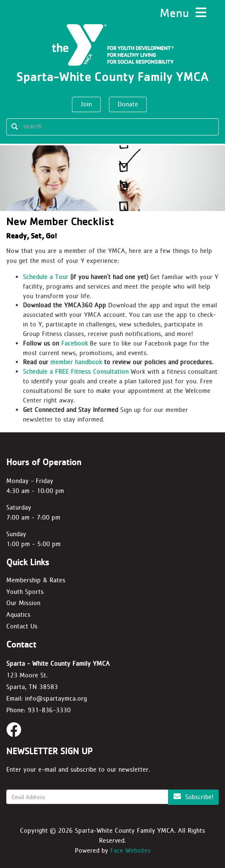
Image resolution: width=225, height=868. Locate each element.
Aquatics (18, 614)
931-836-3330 (49, 710)
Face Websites (130, 850)
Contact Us (22, 626)
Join (86, 104)
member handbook (76, 362)
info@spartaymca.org (56, 698)
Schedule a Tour (46, 277)
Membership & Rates (36, 580)
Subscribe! (193, 797)
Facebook (74, 343)
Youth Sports (25, 592)
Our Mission (23, 603)
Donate (128, 104)
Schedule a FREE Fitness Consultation (76, 371)
